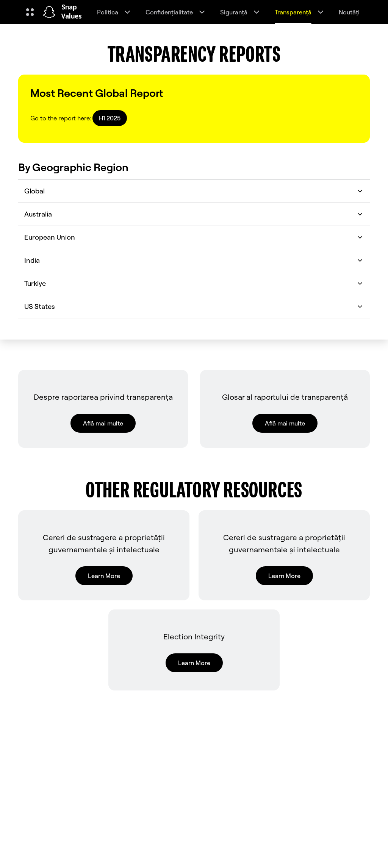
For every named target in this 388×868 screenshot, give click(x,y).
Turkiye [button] (194, 283)
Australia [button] (194, 214)
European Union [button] (194, 237)
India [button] (194, 260)
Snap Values (72, 12)
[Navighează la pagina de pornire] (49, 12)
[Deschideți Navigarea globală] (30, 12)
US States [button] (194, 306)
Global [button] (194, 191)
